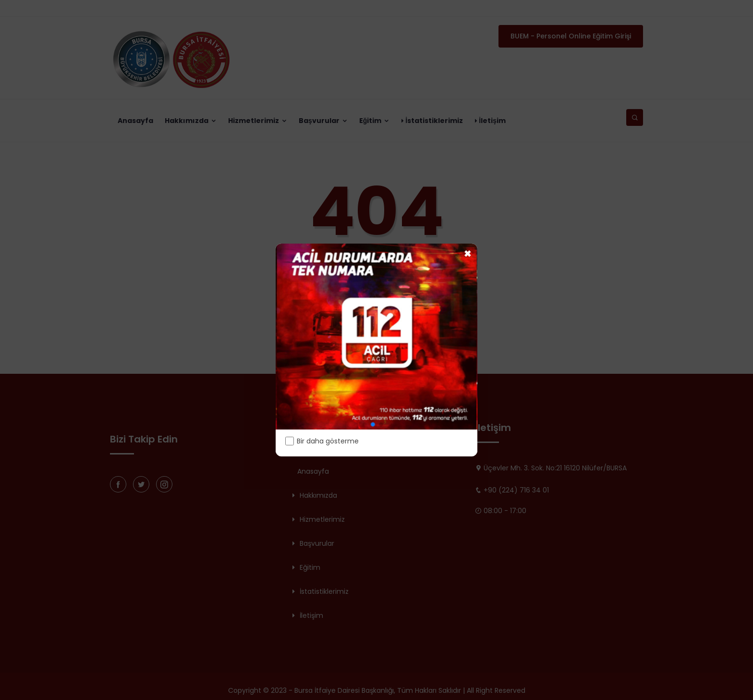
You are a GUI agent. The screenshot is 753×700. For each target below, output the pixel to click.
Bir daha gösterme (322, 441)
